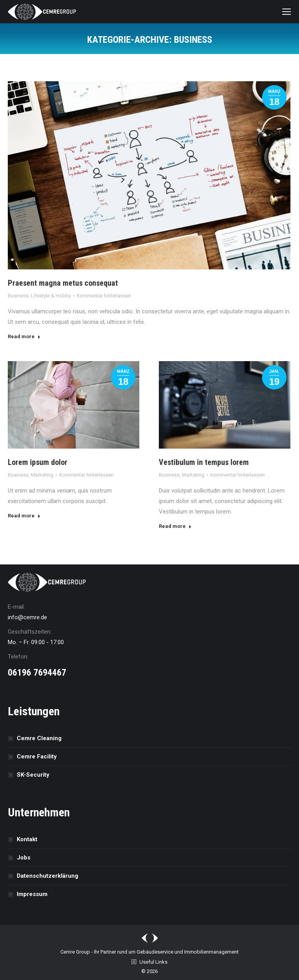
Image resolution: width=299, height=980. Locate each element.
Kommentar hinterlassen (104, 296)
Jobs (24, 858)
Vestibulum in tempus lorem (204, 462)
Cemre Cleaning (39, 738)
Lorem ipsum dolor (38, 462)
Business (18, 296)
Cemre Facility (37, 756)
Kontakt (27, 839)
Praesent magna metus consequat (63, 283)
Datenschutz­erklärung (47, 876)
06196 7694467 (37, 673)
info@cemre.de (27, 617)
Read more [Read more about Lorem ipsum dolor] (24, 516)
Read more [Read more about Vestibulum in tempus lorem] (175, 526)
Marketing (42, 475)
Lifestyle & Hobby (51, 296)
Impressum (32, 894)
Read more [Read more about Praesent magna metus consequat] (24, 336)
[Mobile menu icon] (287, 12)
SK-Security (33, 775)
